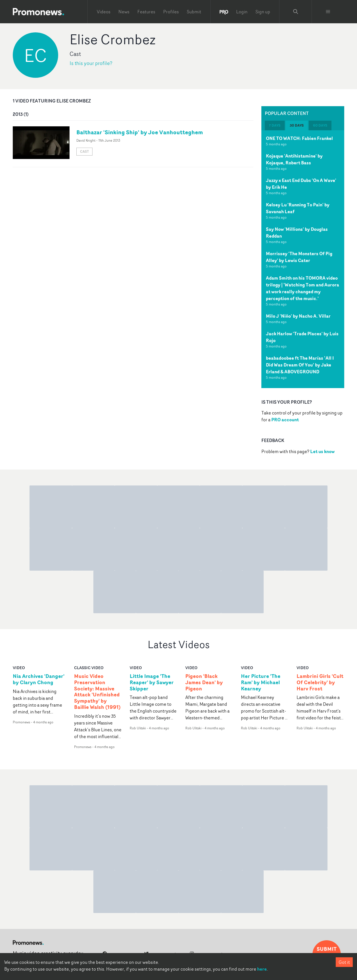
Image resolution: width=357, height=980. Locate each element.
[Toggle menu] (328, 12)
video (19, 668)
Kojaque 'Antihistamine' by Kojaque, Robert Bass (294, 159)
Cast (84, 151)
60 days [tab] (320, 125)
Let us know (322, 451)
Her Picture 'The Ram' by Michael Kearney (261, 682)
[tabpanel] (303, 259)
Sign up (263, 12)
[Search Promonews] (296, 12)
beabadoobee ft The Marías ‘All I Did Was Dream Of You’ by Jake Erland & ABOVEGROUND (300, 365)
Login (242, 12)
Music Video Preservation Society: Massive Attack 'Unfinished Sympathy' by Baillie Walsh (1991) (97, 692)
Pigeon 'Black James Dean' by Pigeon (204, 682)
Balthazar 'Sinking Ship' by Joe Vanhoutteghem (140, 132)
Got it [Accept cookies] (344, 962)
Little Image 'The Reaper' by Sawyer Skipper (152, 682)
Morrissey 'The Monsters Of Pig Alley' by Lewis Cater (299, 257)
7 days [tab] (275, 125)
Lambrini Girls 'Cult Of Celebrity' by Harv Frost (320, 682)
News (124, 12)
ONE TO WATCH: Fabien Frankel (299, 138)
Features (146, 12)
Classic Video (89, 668)
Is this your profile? (91, 63)
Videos (104, 12)
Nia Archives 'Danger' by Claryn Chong (39, 679)
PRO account (285, 420)
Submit (194, 12)
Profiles (171, 12)
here (262, 969)
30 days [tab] (297, 125)
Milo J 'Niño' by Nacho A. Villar (298, 316)
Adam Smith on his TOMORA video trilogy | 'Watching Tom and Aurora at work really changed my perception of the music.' (303, 288)
